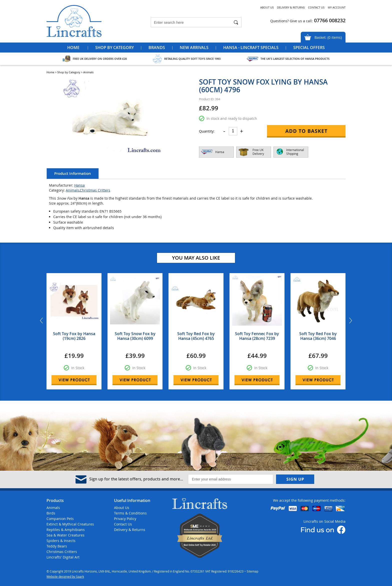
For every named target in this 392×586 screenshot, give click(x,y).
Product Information (73, 173)
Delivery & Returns (291, 7)
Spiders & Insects (61, 541)
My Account (337, 7)
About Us (267, 7)
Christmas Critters (95, 190)
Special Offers (309, 48)
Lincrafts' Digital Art (63, 557)
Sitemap (252, 571)
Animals (72, 190)
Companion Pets (60, 519)
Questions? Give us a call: (291, 21)
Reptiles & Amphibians (66, 530)
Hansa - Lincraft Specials (251, 48)
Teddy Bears (57, 546)
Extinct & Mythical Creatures (70, 524)
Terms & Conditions (130, 513)
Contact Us (316, 7)
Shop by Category (114, 48)
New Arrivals (194, 48)
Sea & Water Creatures (65, 535)
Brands (157, 48)
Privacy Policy (125, 519)
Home (73, 48)
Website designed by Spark (65, 576)
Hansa (79, 185)
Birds (51, 513)
